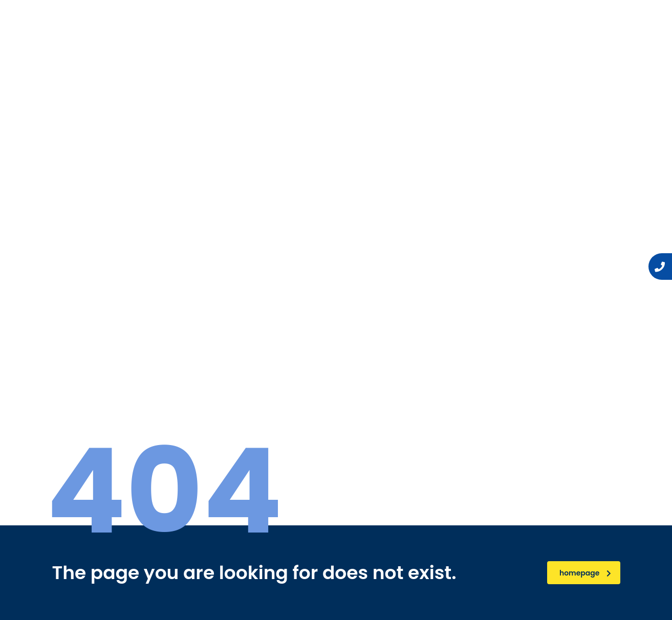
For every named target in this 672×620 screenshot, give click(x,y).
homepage (585, 573)
